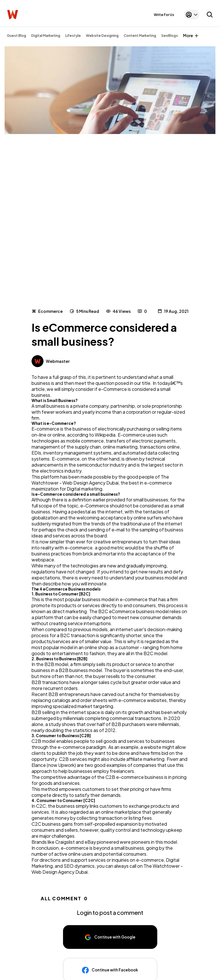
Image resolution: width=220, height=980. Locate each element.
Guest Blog (16, 36)
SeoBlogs (170, 36)
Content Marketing (140, 36)
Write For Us (164, 15)
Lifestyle (73, 36)
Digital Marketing (46, 36)
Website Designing (102, 36)
